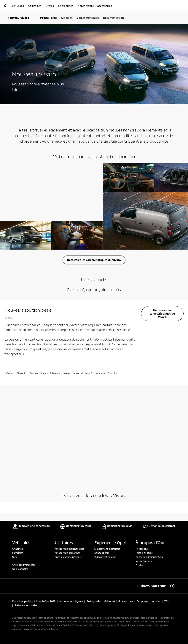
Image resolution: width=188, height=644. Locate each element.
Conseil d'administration (149, 557)
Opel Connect (20, 569)
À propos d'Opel (151, 543)
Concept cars (102, 553)
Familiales (18, 553)
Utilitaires (63, 543)
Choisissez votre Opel (24, 565)
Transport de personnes (67, 553)
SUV (15, 557)
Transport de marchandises (69, 549)
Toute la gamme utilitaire (68, 557)
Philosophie (142, 549)
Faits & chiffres (144, 553)
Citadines (17, 549)
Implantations (144, 561)
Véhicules (21, 543)
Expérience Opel (110, 543)
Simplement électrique (107, 549)
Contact (140, 565)
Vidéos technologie (105, 557)
